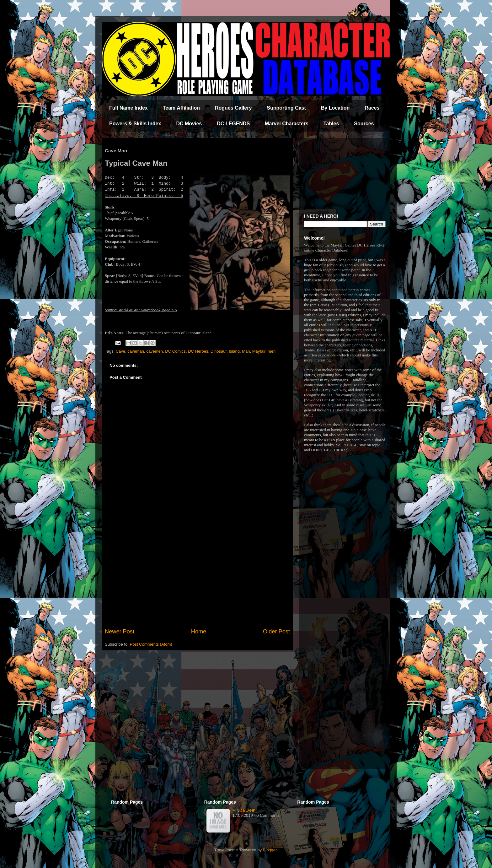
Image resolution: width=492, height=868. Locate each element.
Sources (364, 124)
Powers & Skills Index (135, 124)
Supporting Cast (286, 108)
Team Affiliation (181, 108)
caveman (136, 351)
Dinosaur (219, 351)
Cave (120, 351)
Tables (331, 124)
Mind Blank (244, 811)
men (272, 351)
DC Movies (189, 124)
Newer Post (120, 632)
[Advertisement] (197, 576)
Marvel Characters (287, 124)
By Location (335, 108)
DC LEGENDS (233, 124)
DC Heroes (198, 351)
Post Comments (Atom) (151, 644)
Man (246, 351)
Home (199, 632)
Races (372, 108)
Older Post (276, 632)
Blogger (270, 850)
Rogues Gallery (233, 108)
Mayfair (259, 351)
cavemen (155, 351)
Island (234, 351)
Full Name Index (128, 108)
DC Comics (175, 351)
